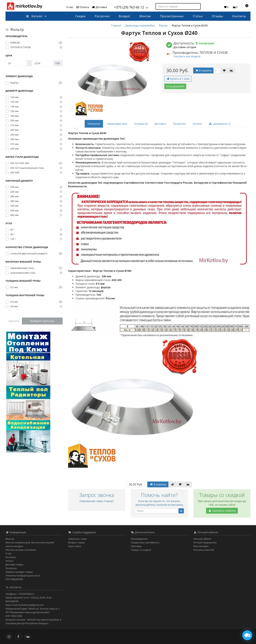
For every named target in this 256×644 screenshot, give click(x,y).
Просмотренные (172, 16)
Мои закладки (201, 546)
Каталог (34, 16)
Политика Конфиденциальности (23, 576)
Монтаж (145, 16)
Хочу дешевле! (175, 86)
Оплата (82, 7)
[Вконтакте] (29, 636)
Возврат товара (76, 543)
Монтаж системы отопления (21, 550)
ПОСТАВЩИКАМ (14, 579)
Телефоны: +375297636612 (20, 594)
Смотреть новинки (222, 511)
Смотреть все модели (187, 56)
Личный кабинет (202, 539)
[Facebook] (19, 636)
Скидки (80, 16)
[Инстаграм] (10, 636)
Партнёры (136, 546)
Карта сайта (74, 546)
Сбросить (14, 321)
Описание (94, 124)
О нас (70, 7)
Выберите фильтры (42, 321)
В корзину (203, 70)
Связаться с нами (77, 539)
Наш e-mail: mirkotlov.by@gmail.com (25, 605)
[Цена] (16, 63)
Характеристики (117, 124)
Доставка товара (14, 565)
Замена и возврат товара (19, 572)
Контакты (239, 16)
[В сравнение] (231, 71)
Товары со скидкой (141, 550)
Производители (139, 539)
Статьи (198, 16)
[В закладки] (224, 71)
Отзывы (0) (141, 124)
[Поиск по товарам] (198, 7)
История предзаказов (205, 543)
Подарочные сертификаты (145, 543)
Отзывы (217, 16)
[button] (245, 7)
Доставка (99, 7)
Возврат (124, 16)
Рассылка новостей (204, 550)
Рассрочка (102, 16)
